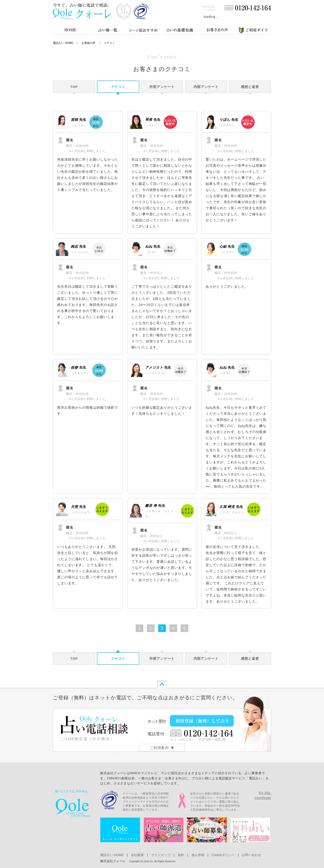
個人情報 (198, 855)
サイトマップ (161, 855)
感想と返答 (250, 87)
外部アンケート (162, 87)
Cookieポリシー (223, 855)
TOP (74, 87)
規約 (181, 855)
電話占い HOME (63, 43)
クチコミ (118, 87)
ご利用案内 (159, 748)
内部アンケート (206, 87)
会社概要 (137, 855)
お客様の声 (89, 43)
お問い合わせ (252, 855)
